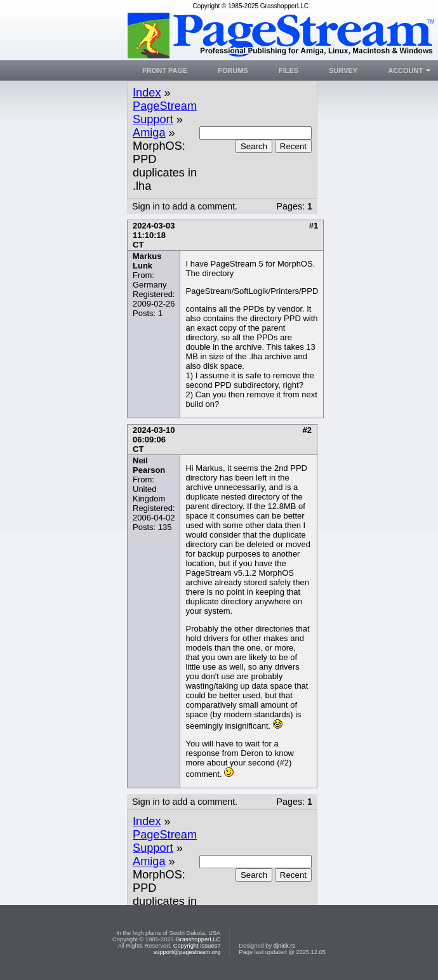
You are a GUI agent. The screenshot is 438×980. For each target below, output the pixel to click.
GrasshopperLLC (198, 939)
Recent (293, 146)
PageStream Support (165, 113)
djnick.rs (284, 946)
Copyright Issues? (197, 946)
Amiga (149, 133)
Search (254, 146)
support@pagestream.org (187, 952)
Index (147, 93)
